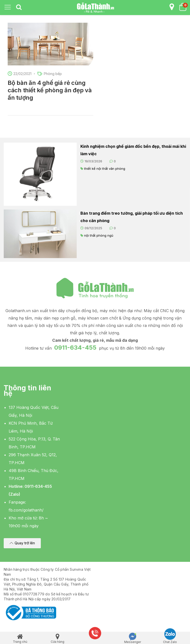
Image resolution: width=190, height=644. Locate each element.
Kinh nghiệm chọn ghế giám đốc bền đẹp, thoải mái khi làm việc (133, 150)
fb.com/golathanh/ (26, 510)
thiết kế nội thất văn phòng (105, 169)
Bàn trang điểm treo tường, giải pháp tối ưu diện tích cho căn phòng (132, 217)
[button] (22, 543)
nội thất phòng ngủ (99, 235)
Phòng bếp (53, 74)
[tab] (19, 7)
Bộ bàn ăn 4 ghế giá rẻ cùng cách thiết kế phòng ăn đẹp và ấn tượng (50, 90)
